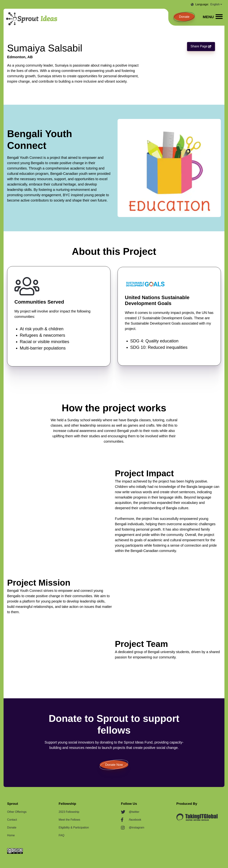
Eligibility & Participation (74, 827)
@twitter (134, 812)
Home (11, 835)
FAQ (61, 835)
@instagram (137, 827)
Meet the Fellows (69, 820)
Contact (12, 820)
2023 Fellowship (69, 812)
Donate (184, 17)
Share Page (200, 46)
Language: (203, 4)
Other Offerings (17, 812)
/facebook (135, 820)
